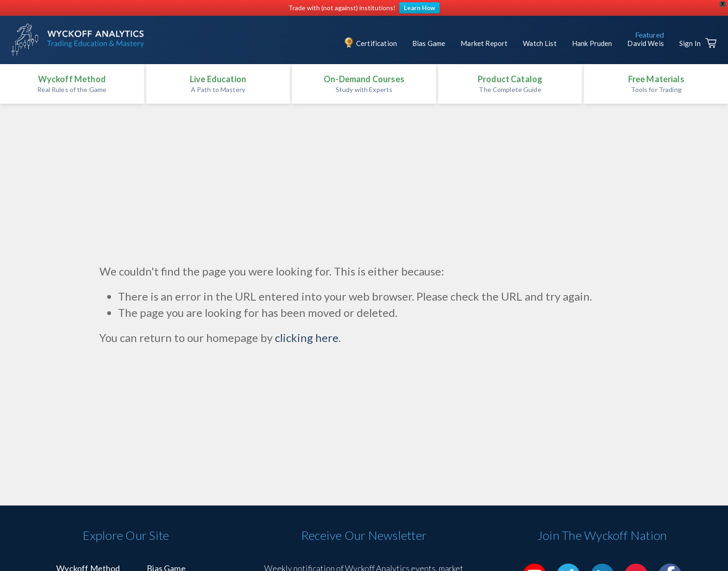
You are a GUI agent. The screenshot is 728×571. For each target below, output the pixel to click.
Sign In (690, 43)
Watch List (540, 43)
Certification (377, 43)
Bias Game (429, 43)
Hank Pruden (592, 43)
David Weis (646, 43)
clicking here (307, 338)
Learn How (419, 8)
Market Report (484, 43)
